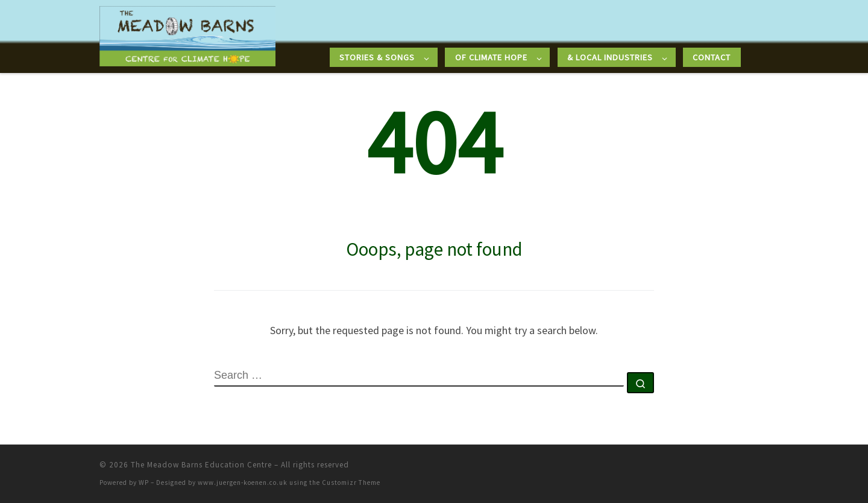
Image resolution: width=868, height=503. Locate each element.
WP (144, 482)
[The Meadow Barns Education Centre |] (187, 34)
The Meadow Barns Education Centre (201, 465)
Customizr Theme (351, 482)
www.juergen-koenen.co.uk (243, 482)
